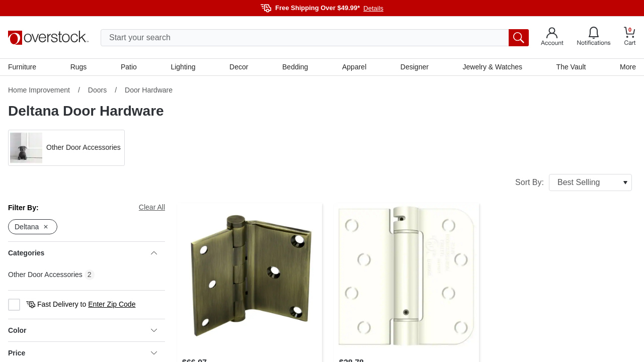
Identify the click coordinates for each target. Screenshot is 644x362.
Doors (97, 90)
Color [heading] (83, 330)
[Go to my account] (552, 38)
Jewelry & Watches (492, 67)
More (628, 67)
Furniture (22, 67)
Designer (415, 67)
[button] (66, 148)
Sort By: (574, 183)
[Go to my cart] (630, 37)
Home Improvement (39, 90)
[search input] (315, 38)
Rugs (79, 67)
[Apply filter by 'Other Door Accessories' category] (66, 148)
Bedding (295, 67)
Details (373, 8)
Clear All (152, 207)
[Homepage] (48, 38)
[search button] (519, 38)
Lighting (183, 67)
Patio (129, 67)
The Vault (571, 67)
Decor (239, 67)
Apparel (354, 67)
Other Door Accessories (45, 275)
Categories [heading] (83, 253)
